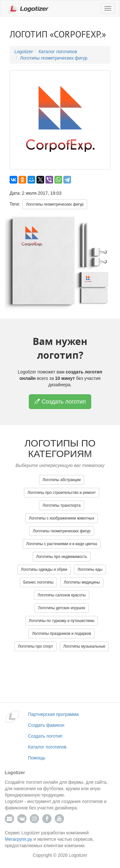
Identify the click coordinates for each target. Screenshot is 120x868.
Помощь (37, 758)
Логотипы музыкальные (84, 646)
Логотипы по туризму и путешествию (62, 621)
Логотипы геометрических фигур (54, 58)
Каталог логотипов (58, 52)
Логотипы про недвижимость (62, 557)
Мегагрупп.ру (19, 839)
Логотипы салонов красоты (62, 595)
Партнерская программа (54, 714)
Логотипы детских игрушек (62, 608)
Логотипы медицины (82, 582)
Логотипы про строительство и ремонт (62, 493)
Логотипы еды (90, 569)
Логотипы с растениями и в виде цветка (62, 544)
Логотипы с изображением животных (61, 518)
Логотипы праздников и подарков (62, 634)
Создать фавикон (46, 725)
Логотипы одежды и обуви (44, 569)
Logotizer (24, 52)
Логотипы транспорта (62, 505)
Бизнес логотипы (38, 582)
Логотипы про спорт (36, 646)
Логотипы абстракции (62, 480)
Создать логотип (60, 402)
